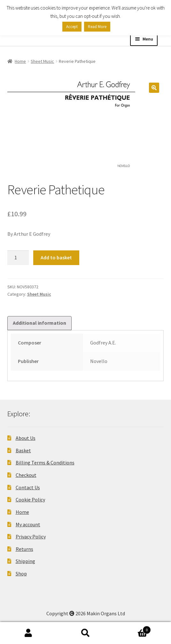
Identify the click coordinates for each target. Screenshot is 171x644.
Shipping (25, 561)
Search (85, 633)
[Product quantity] (18, 258)
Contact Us (28, 487)
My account (28, 524)
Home (20, 61)
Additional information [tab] (39, 323)
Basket (23, 450)
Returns (24, 549)
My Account (28, 633)
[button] (154, 88)
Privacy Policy (31, 537)
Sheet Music (42, 61)
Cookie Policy (30, 500)
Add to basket (56, 257)
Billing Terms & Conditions (45, 463)
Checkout (26, 475)
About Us (26, 438)
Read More (97, 27)
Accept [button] (72, 27)
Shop (21, 574)
